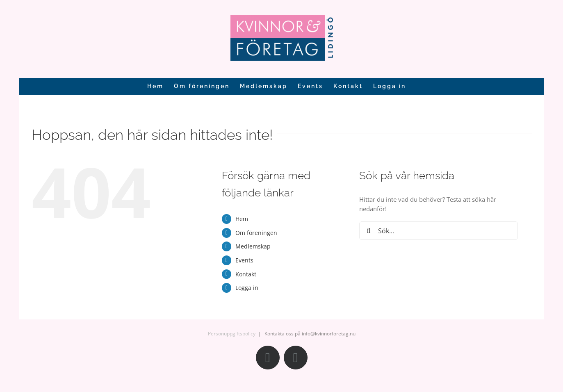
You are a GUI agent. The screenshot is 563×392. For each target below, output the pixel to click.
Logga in (247, 288)
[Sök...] (439, 231)
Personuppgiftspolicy (232, 334)
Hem (242, 219)
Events (244, 260)
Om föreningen (256, 233)
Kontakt (246, 274)
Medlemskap (253, 246)
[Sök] (368, 231)
